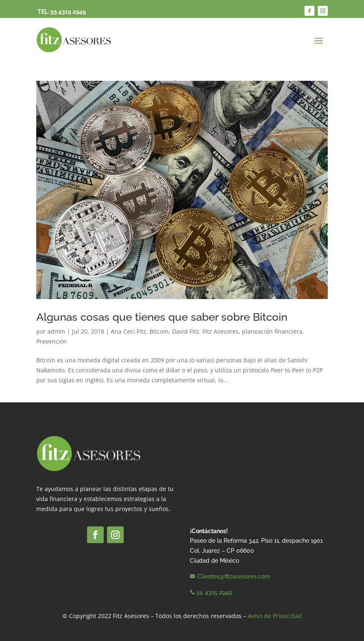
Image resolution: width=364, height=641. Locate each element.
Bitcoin (159, 331)
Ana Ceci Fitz (128, 331)
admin (56, 331)
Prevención (52, 341)
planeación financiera (272, 331)
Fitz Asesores (221, 331)
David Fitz (186, 331)
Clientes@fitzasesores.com (234, 576)
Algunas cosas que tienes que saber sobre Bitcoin (162, 317)
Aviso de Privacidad (275, 616)
